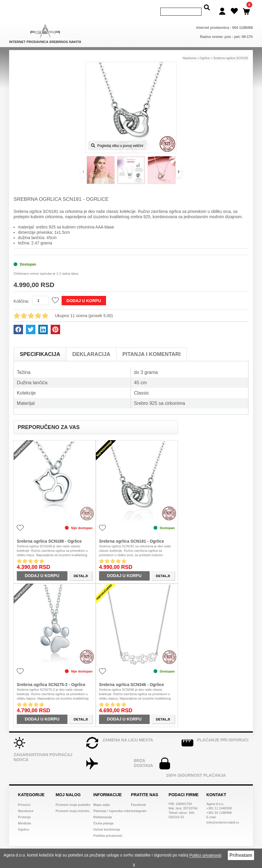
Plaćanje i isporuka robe (112, 803)
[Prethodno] (83, 164)
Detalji (81, 568)
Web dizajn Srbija (155, 848)
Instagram (139, 803)
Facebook (138, 797)
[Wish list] (234, 7)
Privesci (24, 797)
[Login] (222, 7)
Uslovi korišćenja (107, 821)
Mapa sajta (102, 797)
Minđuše (25, 815)
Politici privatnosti (205, 856)
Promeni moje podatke (73, 797)
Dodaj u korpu (84, 293)
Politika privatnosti (108, 828)
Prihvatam (241, 855)
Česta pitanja (103, 815)
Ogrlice (24, 821)
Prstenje (24, 809)
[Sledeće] (179, 164)
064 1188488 (243, 20)
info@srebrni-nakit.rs (223, 814)
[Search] (181, 8)
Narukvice (26, 803)
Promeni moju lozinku (72, 803)
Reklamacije (103, 809)
